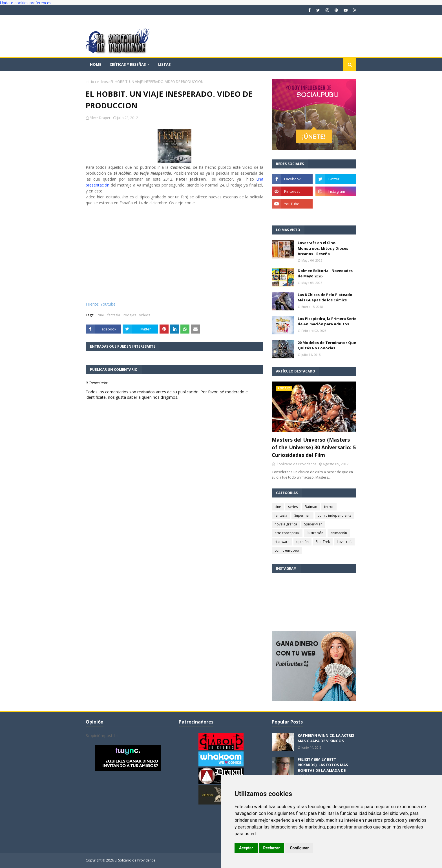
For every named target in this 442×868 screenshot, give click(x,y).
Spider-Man (313, 524)
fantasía (114, 315)
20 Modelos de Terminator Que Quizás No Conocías (327, 345)
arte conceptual (287, 533)
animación (339, 533)
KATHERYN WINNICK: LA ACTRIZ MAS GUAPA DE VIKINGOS (326, 738)
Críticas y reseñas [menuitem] (128, 64)
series (293, 507)
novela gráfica (286, 524)
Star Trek (323, 542)
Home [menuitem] (96, 64)
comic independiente (335, 515)
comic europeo (287, 550)
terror (329, 507)
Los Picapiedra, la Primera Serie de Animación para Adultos (327, 321)
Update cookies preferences (26, 3)
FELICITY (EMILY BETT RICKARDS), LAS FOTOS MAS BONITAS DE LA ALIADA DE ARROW (323, 768)
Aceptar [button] (246, 848)
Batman (311, 507)
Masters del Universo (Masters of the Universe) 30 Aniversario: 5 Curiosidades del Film (314, 447)
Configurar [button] (299, 848)
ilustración (315, 533)
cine (101, 315)
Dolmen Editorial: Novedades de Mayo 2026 (325, 273)
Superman (302, 515)
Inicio (90, 82)
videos (102, 82)
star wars (282, 542)
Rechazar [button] (272, 848)
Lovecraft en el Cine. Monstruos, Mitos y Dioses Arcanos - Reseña (323, 248)
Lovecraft (344, 542)
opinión (302, 542)
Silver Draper (100, 118)
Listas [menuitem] (164, 64)
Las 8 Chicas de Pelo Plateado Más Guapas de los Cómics (325, 297)
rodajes (130, 315)
